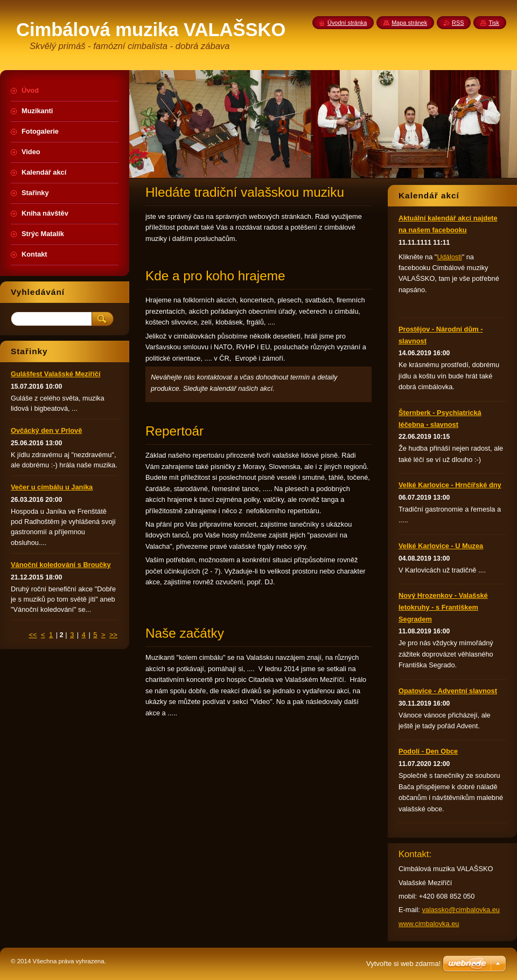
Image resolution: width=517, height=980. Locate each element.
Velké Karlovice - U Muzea (441, 546)
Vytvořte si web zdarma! (403, 964)
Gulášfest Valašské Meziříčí (55, 374)
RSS (458, 23)
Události (449, 257)
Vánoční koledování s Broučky (61, 565)
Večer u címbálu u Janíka (52, 487)
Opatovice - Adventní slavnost (448, 691)
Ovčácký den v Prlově (46, 430)
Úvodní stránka (347, 23)
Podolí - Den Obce (428, 751)
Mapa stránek (409, 23)
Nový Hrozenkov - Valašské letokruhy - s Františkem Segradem (443, 607)
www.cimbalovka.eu (429, 924)
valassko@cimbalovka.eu (461, 910)
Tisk (494, 23)
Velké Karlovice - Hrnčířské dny (450, 485)
